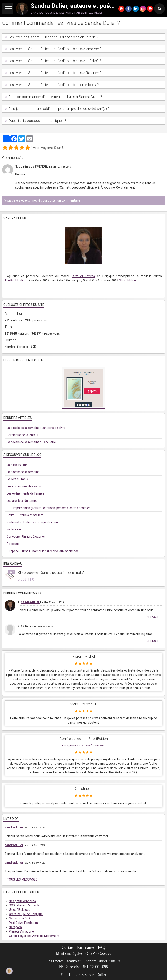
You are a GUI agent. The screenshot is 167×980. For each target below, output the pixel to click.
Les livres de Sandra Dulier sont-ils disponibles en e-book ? (53, 85)
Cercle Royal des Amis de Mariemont (34, 936)
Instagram (14, 529)
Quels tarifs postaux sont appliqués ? (37, 121)
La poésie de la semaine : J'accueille (31, 442)
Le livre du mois (17, 479)
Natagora (15, 927)
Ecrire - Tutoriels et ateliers (25, 515)
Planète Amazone (21, 931)
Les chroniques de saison (24, 486)
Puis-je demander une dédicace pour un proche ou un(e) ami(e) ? (58, 109)
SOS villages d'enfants (24, 905)
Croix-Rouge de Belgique (26, 914)
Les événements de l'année (26, 493)
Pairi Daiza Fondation (23, 923)
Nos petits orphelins (22, 901)
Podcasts (13, 544)
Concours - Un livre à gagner (26, 537)
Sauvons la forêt (20, 918)
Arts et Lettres (84, 276)
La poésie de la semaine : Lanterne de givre (36, 428)
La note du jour (17, 465)
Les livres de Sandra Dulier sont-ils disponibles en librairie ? (53, 37)
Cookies (105, 953)
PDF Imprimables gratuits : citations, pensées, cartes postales (49, 508)
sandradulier (30, 602)
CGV (91, 953)
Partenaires (86, 948)
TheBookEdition (15, 280)
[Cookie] (9, 971)
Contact (68, 948)
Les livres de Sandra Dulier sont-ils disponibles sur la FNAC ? (54, 61)
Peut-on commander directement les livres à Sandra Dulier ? (55, 97)
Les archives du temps (22, 501)
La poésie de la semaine (23, 472)
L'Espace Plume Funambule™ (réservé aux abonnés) (42, 551)
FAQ (102, 948)
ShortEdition (127, 280)
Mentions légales (69, 953)
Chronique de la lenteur (23, 435)
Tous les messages (22, 879)
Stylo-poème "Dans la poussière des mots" (51, 573)
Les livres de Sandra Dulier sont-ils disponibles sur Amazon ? (55, 49)
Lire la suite (153, 617)
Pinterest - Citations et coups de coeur (33, 522)
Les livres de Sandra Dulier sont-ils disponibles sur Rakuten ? (55, 73)
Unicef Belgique (20, 910)
